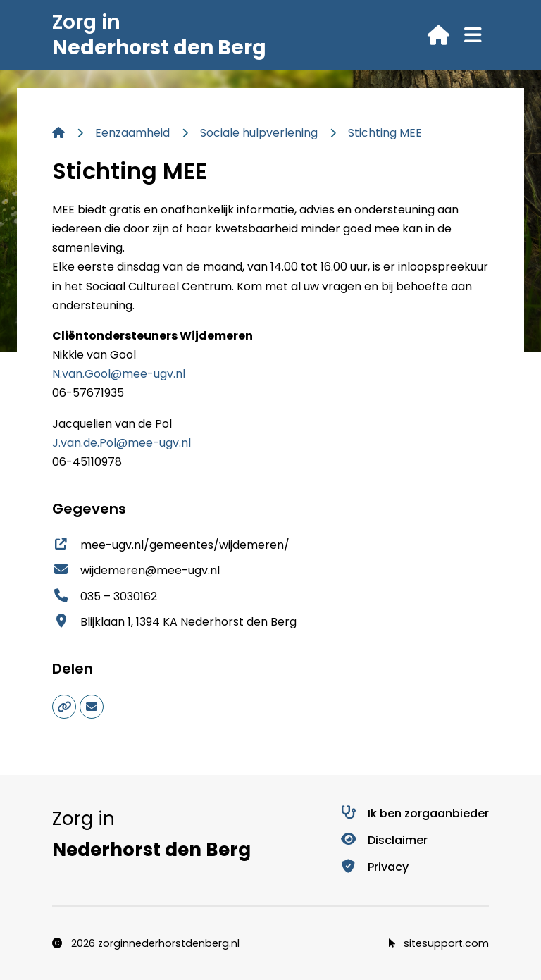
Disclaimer (384, 840)
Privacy (374, 867)
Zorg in (159, 35)
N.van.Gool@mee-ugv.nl (119, 374)
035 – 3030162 (105, 596)
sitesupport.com (439, 943)
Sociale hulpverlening (259, 133)
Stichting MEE (385, 133)
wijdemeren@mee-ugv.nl (136, 570)
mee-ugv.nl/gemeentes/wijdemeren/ (171, 545)
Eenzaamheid (132, 133)
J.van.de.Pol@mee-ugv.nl (122, 443)
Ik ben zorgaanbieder (414, 813)
